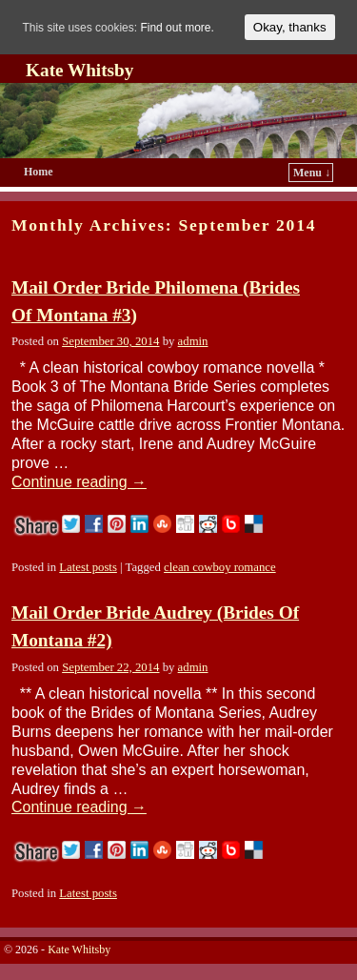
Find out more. (177, 28)
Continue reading (79, 482)
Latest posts (88, 567)
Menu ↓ (312, 173)
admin (193, 341)
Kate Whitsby (79, 70)
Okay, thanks (290, 27)
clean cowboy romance (220, 567)
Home (39, 172)
